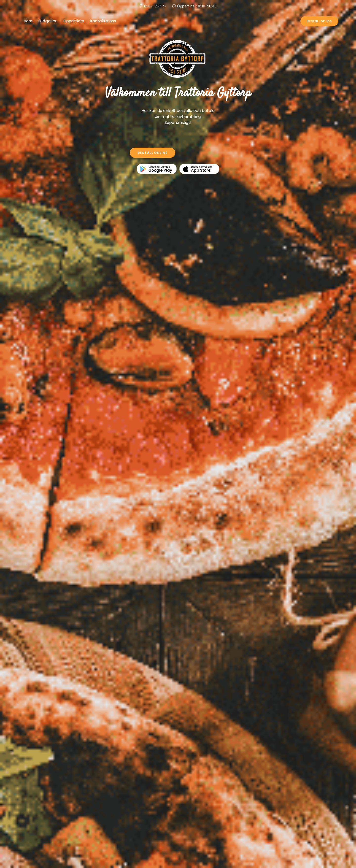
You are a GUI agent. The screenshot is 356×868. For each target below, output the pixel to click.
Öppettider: (197, 6)
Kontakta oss (103, 21)
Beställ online (319, 21)
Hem (28, 21)
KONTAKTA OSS (204, 153)
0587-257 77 (155, 6)
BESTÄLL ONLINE (153, 153)
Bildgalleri (48, 21)
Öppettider (74, 21)
